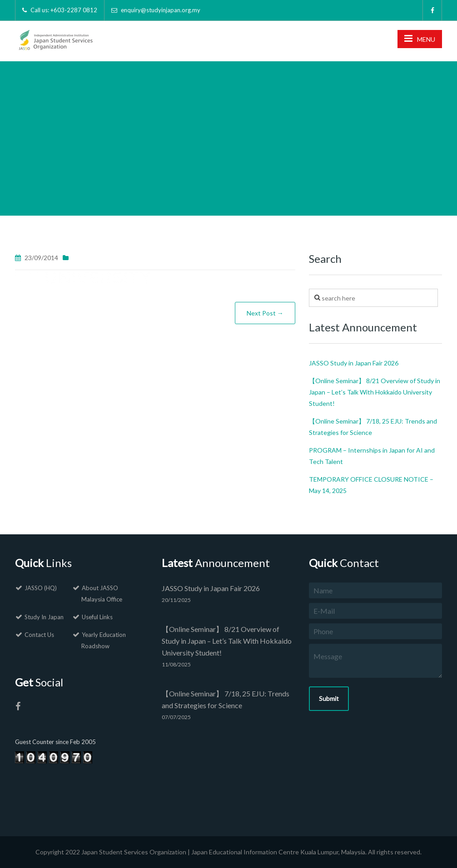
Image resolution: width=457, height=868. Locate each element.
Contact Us (39, 635)
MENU (420, 38)
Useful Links (97, 617)
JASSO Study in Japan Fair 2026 (354, 363)
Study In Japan (44, 617)
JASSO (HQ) (41, 588)
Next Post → (265, 313)
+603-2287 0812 (74, 10)
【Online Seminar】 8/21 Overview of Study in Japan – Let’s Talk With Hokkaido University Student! (375, 392)
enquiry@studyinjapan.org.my (161, 10)
